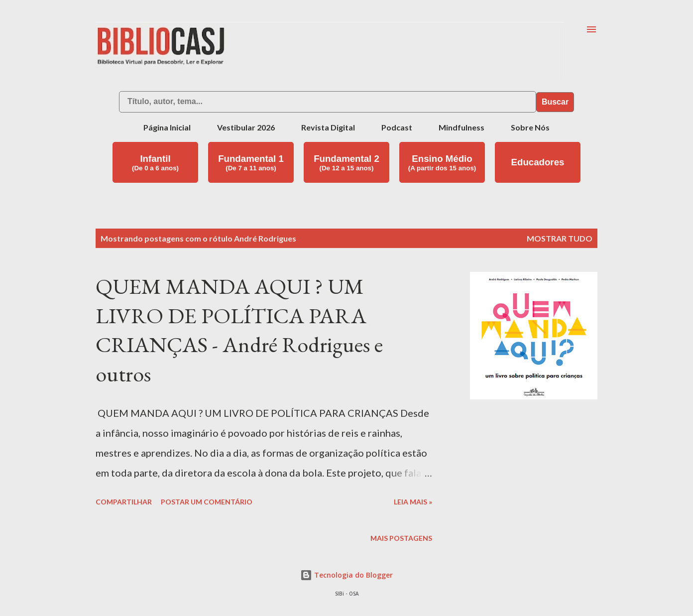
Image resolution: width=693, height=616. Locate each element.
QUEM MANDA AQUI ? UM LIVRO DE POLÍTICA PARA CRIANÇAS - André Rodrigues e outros (239, 330)
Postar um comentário (207, 502)
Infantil (155, 163)
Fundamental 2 (346, 163)
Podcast (397, 127)
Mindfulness (462, 127)
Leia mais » (413, 502)
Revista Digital (328, 127)
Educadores (538, 162)
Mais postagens (401, 538)
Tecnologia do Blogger (346, 575)
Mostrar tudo (560, 238)
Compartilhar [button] (124, 502)
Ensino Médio (442, 163)
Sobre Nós (530, 127)
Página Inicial (167, 127)
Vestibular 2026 (246, 127)
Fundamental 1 (251, 163)
